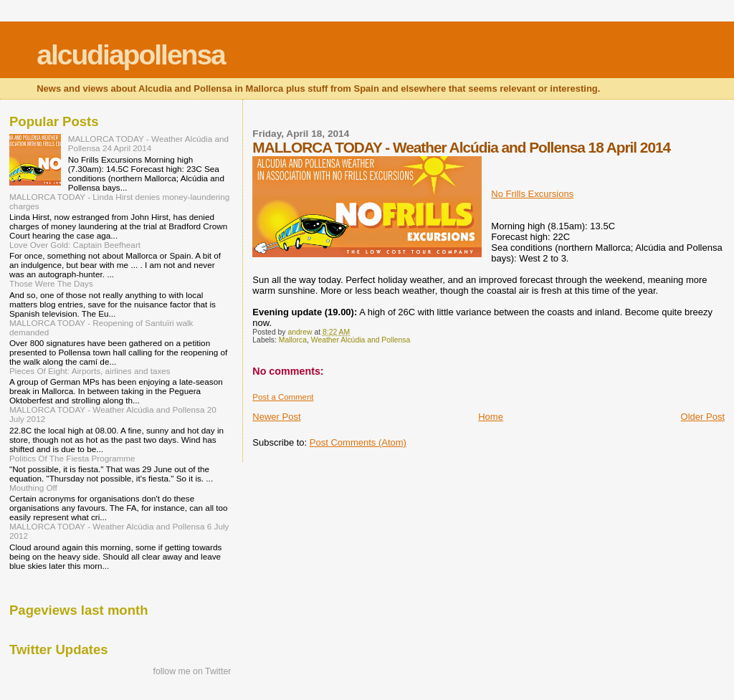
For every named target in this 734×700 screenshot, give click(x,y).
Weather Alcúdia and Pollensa (361, 340)
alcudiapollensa (131, 55)
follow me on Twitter (192, 671)
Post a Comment (283, 397)
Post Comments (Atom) (358, 442)
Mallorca (293, 340)
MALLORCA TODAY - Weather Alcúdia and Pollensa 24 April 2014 (148, 143)
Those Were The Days (51, 283)
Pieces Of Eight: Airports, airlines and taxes (90, 371)
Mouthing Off (33, 488)
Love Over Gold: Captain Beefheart (75, 245)
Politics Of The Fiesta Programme (72, 458)
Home (491, 417)
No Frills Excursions (532, 194)
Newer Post (276, 417)
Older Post (703, 417)
